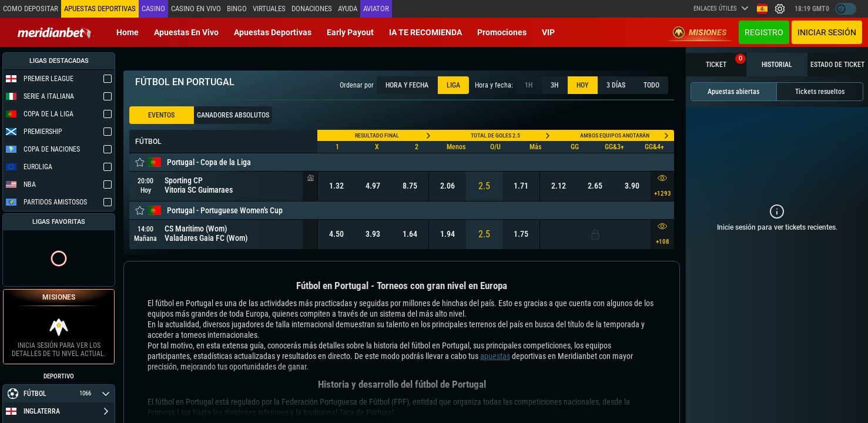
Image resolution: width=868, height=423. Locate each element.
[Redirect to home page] (56, 32)
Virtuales (269, 9)
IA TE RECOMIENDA (425, 32)
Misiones (700, 32)
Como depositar (31, 9)
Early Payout (350, 32)
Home (128, 32)
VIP (548, 32)
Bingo (237, 9)
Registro (764, 32)
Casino (153, 9)
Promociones (502, 32)
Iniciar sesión (827, 32)
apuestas (495, 356)
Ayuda (348, 9)
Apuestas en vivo (186, 32)
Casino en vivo (196, 9)
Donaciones (312, 9)
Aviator (376, 9)
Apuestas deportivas (273, 32)
